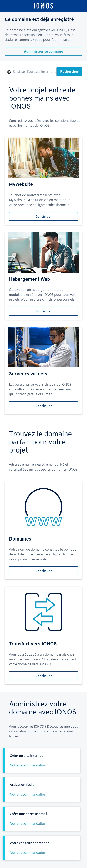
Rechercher (69, 72)
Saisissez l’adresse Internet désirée (35, 72)
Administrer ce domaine (43, 51)
